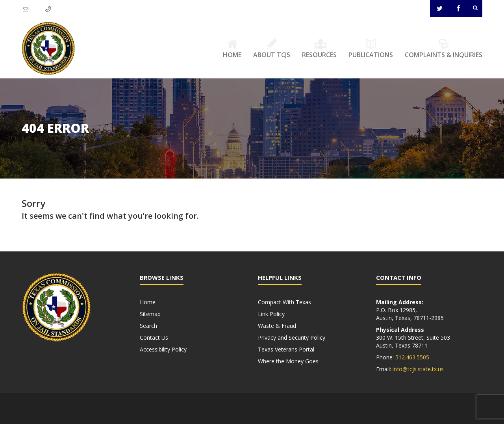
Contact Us (154, 338)
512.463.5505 (412, 357)
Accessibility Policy (163, 349)
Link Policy (271, 314)
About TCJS (272, 48)
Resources (319, 48)
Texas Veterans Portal (286, 349)
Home (232, 48)
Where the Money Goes (288, 361)
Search (148, 326)
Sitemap (150, 314)
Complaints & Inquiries (444, 48)
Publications (371, 48)
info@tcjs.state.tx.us (418, 369)
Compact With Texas (284, 302)
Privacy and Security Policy (292, 338)
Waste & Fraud (277, 326)
